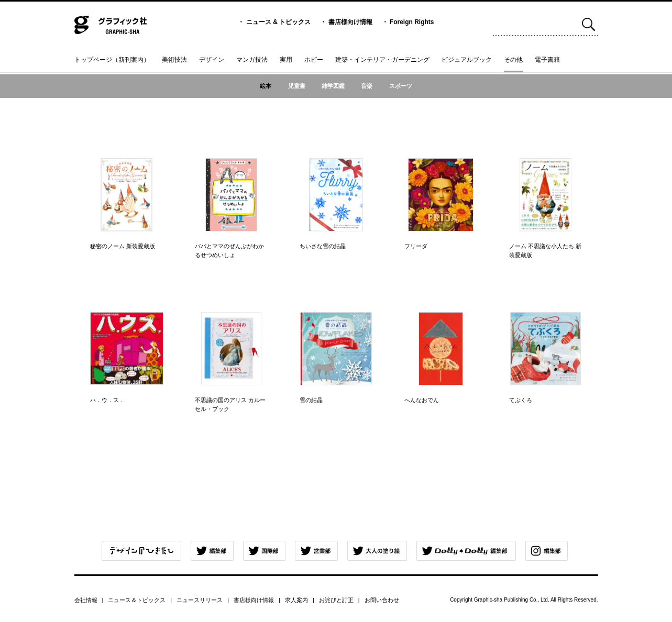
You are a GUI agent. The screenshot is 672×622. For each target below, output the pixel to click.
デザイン (212, 60)
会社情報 (86, 600)
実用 (286, 60)
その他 (513, 60)
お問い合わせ (382, 600)
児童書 (297, 86)
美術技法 (174, 60)
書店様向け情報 (350, 22)
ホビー (314, 60)
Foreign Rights (412, 22)
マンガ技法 (252, 60)
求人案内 (296, 600)
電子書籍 (547, 60)
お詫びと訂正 (336, 600)
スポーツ (401, 86)
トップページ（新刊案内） (112, 60)
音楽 (367, 86)
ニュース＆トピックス (137, 600)
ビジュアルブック (467, 60)
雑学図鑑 (333, 86)
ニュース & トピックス (278, 22)
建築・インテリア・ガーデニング (382, 60)
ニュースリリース (200, 600)
